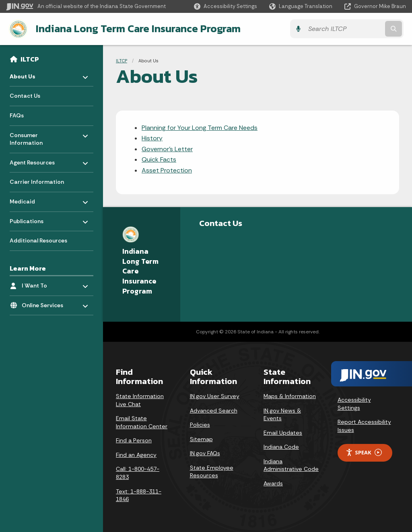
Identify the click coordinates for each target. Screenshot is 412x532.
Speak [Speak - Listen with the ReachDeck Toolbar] (364, 452)
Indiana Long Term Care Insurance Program (136, 29)
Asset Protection (167, 170)
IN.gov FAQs (205, 453)
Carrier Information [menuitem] (37, 181)
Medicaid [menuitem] (33, 199)
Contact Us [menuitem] (25, 95)
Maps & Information (290, 396)
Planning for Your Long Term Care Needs (200, 127)
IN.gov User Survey (215, 396)
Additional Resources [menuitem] (38, 240)
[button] (226, 6)
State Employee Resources (212, 471)
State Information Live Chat (140, 400)
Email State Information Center (142, 422)
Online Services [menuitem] (45, 303)
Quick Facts (159, 159)
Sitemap (201, 439)
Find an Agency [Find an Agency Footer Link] (136, 454)
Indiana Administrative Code (291, 465)
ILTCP (30, 59)
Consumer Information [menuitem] (33, 137)
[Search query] (357, 29)
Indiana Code (281, 447)
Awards (273, 483)
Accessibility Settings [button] (354, 403)
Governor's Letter (167, 149)
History (152, 138)
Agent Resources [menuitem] (33, 160)
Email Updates (283, 432)
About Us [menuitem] (33, 74)
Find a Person (134, 440)
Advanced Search (214, 410)
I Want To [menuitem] (45, 283)
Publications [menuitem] (33, 219)
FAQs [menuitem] (17, 115)
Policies (200, 424)
